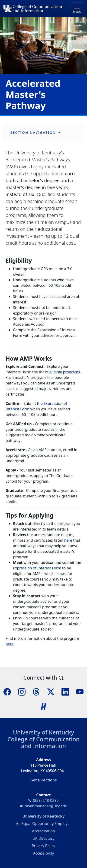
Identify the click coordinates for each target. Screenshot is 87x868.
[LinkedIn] (65, 692)
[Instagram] (22, 692)
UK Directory (43, 838)
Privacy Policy (43, 846)
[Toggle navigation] (77, 8)
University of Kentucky (44, 732)
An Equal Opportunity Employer (43, 824)
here (68, 540)
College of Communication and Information (43, 743)
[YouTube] (80, 692)
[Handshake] (44, 706)
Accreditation (43, 831)
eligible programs (65, 372)
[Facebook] (7, 692)
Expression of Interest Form (37, 568)
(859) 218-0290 (46, 800)
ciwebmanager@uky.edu (46, 806)
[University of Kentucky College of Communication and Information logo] (33, 8)
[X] (51, 692)
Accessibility (43, 853)
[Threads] (36, 692)
